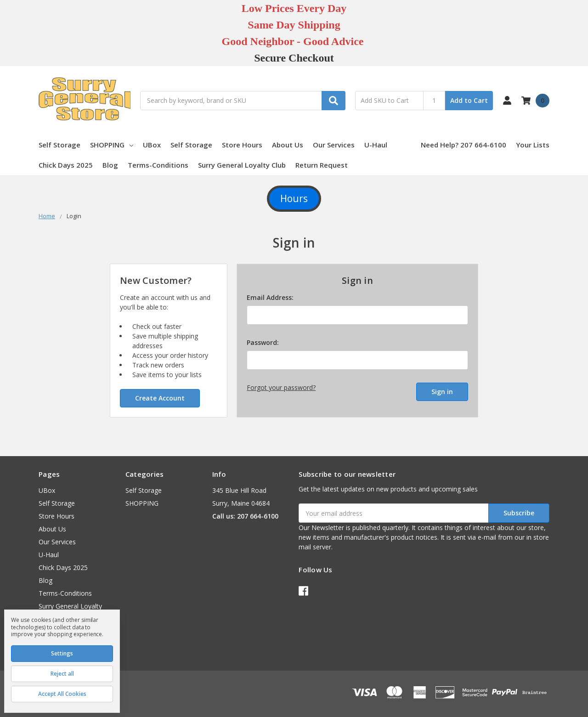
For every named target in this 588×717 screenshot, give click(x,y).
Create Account (160, 398)
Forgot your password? (281, 387)
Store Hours (242, 145)
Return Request (322, 165)
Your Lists (533, 145)
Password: (263, 342)
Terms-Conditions (158, 165)
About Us (288, 145)
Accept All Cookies (62, 694)
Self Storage (59, 145)
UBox (152, 145)
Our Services (334, 145)
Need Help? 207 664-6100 (464, 145)
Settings (62, 653)
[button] (294, 199)
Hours (294, 198)
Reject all (62, 674)
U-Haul (376, 145)
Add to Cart (469, 100)
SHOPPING (112, 145)
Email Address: (270, 297)
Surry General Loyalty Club (242, 165)
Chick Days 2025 (66, 165)
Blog (110, 165)
